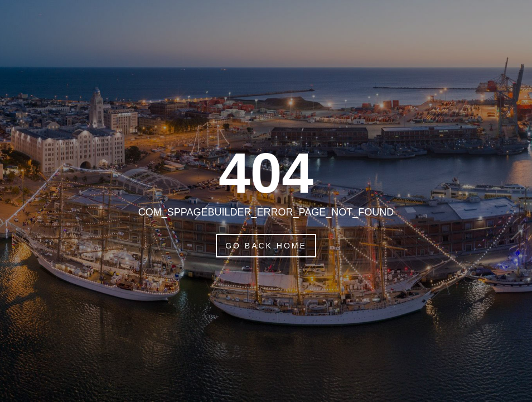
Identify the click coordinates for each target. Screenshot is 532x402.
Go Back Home (266, 246)
